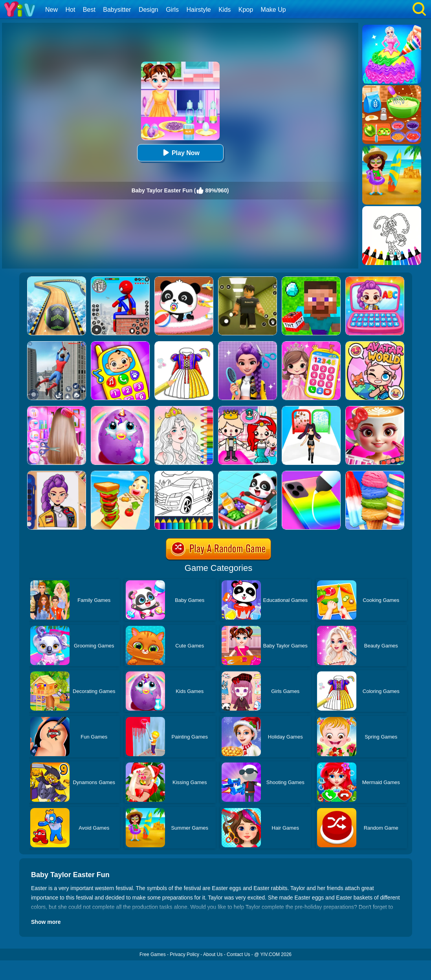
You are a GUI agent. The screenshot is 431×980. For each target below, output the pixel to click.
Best (89, 10)
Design (149, 10)
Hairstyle (199, 10)
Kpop (246, 10)
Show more (46, 922)
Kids (225, 10)
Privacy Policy (184, 954)
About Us (213, 954)
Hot (70, 10)
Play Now (180, 153)
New (51, 10)
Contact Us (238, 954)
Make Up (273, 10)
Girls (172, 10)
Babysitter (117, 10)
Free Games (153, 954)
